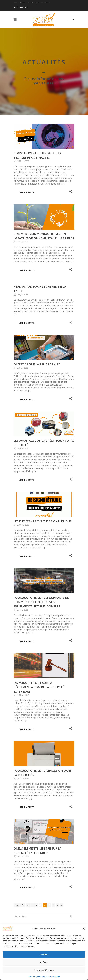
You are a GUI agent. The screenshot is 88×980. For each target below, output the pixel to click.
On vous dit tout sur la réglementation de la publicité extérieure (39, 639)
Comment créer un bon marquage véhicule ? (35, 912)
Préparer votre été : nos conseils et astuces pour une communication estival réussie (40, 896)
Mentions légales (53, 976)
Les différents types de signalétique (43, 473)
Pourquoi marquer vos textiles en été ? (33, 889)
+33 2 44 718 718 (21, 7)
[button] (84, 929)
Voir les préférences (44, 970)
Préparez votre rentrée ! (26, 918)
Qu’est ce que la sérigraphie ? (37, 316)
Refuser (44, 962)
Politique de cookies (36, 976)
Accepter (44, 954)
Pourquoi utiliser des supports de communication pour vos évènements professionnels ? (41, 554)
